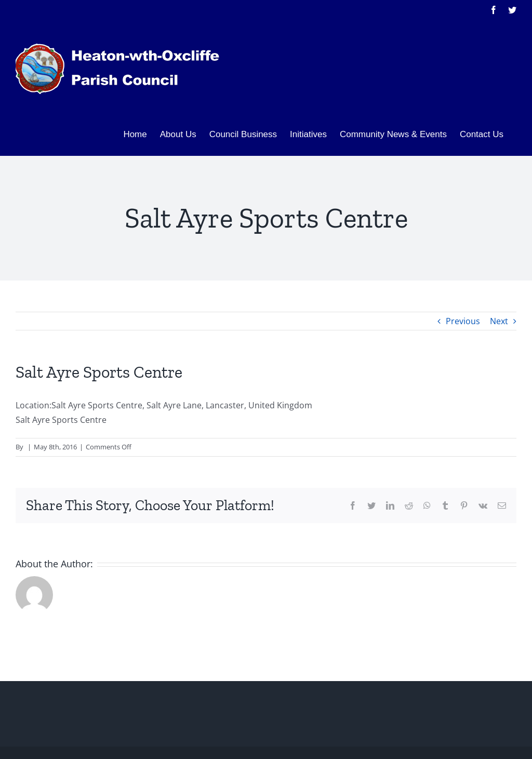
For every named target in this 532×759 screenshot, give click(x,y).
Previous (463, 321)
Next (499, 321)
